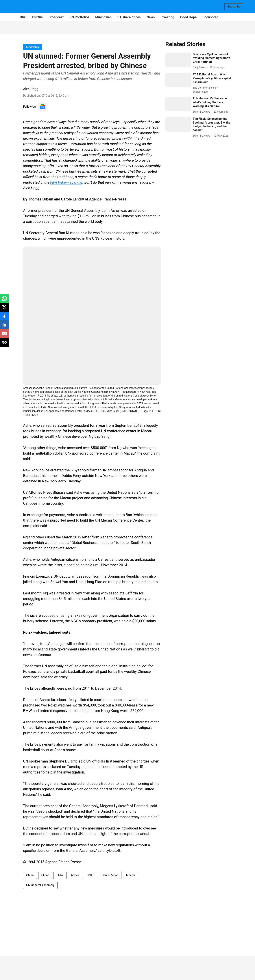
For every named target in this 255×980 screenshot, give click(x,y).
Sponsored (210, 17)
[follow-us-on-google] (42, 107)
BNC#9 (37, 17)
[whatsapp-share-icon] (4, 300)
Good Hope (188, 17)
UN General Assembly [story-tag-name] (40, 885)
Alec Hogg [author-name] (31, 89)
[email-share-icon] (4, 335)
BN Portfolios (79, 17)
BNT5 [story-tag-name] (90, 875)
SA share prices (129, 17)
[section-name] (32, 47)
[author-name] (200, 67)
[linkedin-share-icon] (4, 327)
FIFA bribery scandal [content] (66, 182)
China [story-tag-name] (30, 875)
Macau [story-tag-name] (131, 875)
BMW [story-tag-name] (60, 875)
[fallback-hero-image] (178, 60)
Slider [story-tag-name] (45, 875)
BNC (23, 17)
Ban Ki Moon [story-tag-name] (110, 875)
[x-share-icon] (4, 309)
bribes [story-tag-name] (75, 875)
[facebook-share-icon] (4, 318)
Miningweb (103, 17)
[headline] (212, 58)
